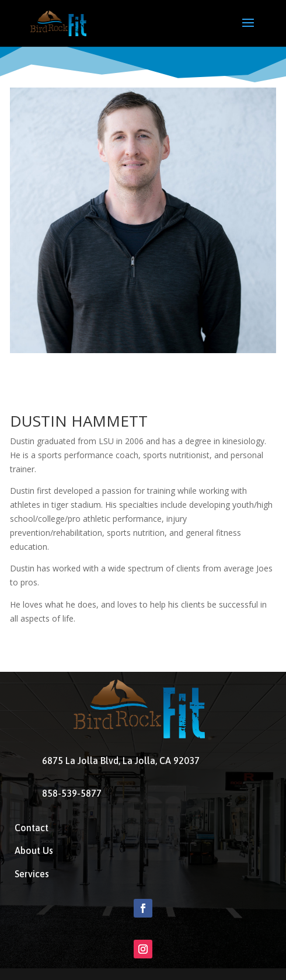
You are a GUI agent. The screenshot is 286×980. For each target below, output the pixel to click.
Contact (32, 828)
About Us (34, 850)
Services (32, 874)
